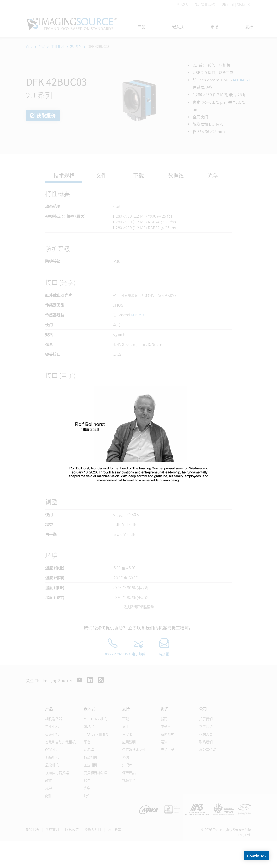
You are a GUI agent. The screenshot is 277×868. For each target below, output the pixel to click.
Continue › (256, 856)
